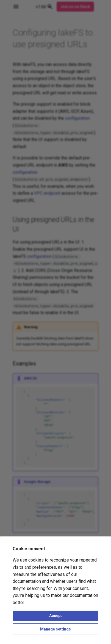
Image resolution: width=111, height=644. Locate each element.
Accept (56, 616)
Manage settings (56, 629)
